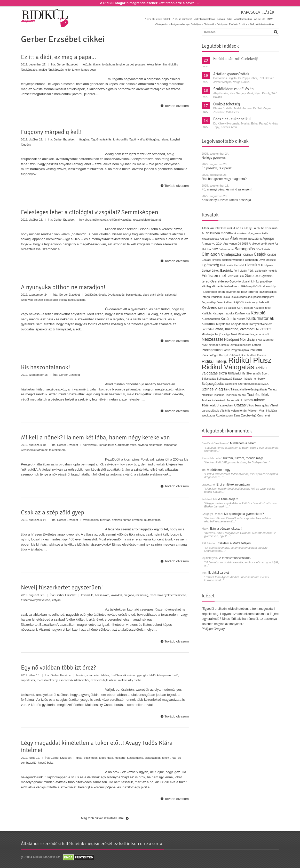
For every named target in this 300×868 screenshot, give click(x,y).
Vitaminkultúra (268, 411)
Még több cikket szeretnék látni (102, 818)
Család (272, 255)
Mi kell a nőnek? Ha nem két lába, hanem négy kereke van (95, 437)
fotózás (87, 64)
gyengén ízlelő (146, 675)
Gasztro (252, 276)
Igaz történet (250, 292)
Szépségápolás (213, 384)
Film (241, 276)
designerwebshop (233, 260)
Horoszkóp (269, 286)
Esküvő (206, 271)
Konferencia (243, 313)
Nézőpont (232, 340)
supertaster (28, 680)
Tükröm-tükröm (253, 400)
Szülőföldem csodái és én (233, 89)
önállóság (91, 295)
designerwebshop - (180, 24)
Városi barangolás (258, 405)
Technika (219, 395)
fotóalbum (108, 64)
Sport (265, 373)
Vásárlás (225, 411)
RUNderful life (237, 373)
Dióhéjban (251, 260)
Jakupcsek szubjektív (261, 297)
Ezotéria (226, 270)
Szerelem (231, 384)
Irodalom (216, 297)
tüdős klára (106, 758)
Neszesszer (212, 339)
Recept (223, 355)
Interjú (206, 297)
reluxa (165, 139)
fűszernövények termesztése (168, 595)
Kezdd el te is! (262, 308)
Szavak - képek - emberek (249, 379)
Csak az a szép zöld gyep (53, 512)
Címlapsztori (232, 254)
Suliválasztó (224, 379)
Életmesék (226, 265)
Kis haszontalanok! (45, 367)
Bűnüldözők (263, 249)
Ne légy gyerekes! (214, 158)
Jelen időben (225, 302)
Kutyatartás (223, 324)
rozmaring (142, 595)
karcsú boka (46, 763)
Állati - (230, 19)
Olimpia (224, 345)
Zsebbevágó (249, 415)
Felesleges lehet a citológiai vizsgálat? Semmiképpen (90, 212)
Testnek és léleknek (214, 400)
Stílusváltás (209, 379)
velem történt (239, 411)
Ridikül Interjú (215, 361)
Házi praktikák (263, 281)
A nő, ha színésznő (266, 228)
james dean (89, 70)
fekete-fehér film (157, 64)
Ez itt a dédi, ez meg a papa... (58, 57)
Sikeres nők (254, 373)
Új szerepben (225, 405)
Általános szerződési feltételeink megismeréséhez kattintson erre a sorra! (92, 844)
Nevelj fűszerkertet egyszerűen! (62, 587)
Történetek (209, 405)
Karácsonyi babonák (257, 302)
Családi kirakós (211, 260)
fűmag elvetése (133, 520)
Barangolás (245, 249)
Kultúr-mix (228, 319)
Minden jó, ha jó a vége (216, 334)
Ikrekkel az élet (219, 573)
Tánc (227, 389)
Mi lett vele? (264, 329)
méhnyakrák (100, 220)
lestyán (56, 600)
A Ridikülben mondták (218, 233)
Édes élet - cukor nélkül (232, 119)
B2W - (271, 19)
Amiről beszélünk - (244, 19)
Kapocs (239, 302)
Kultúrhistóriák (260, 318)
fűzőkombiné (135, 758)
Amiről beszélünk (250, 239)
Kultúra (241, 319)
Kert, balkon (245, 308)
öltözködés (91, 758)
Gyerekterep (220, 281)
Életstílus (253, 265)
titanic (97, 64)
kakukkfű (116, 595)
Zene (237, 415)
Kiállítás (207, 313)
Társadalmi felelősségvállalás (249, 389)
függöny (84, 139)
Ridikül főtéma (257, 355)
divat (79, 758)
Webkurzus (208, 415)
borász (81, 675)
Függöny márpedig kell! (51, 132)
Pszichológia (210, 355)
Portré (226, 350)
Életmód (239, 265)
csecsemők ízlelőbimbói (74, 680)
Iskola (226, 297)
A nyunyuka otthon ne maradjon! (63, 287)
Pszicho (256, 350)
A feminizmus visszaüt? (235, 558)
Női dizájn (248, 339)
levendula (87, 595)
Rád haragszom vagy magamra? (224, 179)
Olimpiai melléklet (240, 345)
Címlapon (211, 254)
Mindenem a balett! (243, 443)
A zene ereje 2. (228, 499)
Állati (234, 238)
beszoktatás (134, 295)
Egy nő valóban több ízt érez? (58, 667)
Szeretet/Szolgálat (249, 384)
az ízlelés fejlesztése (104, 680)
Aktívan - (222, 19)
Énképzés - (222, 24)
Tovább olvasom (177, 106)
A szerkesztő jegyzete (248, 233)
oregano (129, 595)
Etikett (215, 271)
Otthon (256, 345)
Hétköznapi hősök (251, 286)
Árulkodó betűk (258, 244)
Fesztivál (232, 276)
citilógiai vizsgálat (120, 220)
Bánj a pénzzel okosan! (226, 529)
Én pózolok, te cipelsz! (217, 168)
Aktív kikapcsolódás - (205, 19)
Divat (262, 260)
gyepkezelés (91, 520)
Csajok (260, 254)
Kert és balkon (227, 308)
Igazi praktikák (268, 292)
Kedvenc (209, 307)
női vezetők (90, 445)
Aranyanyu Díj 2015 (236, 244)
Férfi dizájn (240, 271)
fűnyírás (105, 520)
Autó (271, 244)
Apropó (268, 239)
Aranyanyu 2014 (212, 244)
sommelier (93, 675)
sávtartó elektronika (150, 445)
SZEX (265, 384)
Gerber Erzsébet (67, 64)
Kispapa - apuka (223, 313)
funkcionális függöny (126, 139)
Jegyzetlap (209, 302)
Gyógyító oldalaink (241, 281)
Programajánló (240, 350)
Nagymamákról (260, 334)
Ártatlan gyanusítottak (231, 74)
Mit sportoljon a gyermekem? (244, 514)
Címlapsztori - (163, 24)
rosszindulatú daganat (147, 220)
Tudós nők (233, 400)
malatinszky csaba (130, 680)
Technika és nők (236, 395)
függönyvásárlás (101, 139)
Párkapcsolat (212, 350)
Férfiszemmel (214, 276)
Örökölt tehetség (227, 104)
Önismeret (263, 415)
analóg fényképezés (51, 70)
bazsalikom (102, 595)
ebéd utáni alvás (153, 295)
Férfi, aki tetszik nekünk (262, 24)
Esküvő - (234, 24)
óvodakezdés (116, 295)
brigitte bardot (125, 64)
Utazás (240, 405)
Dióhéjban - (197, 24)
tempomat (170, 445)
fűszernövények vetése (35, 600)
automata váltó (127, 445)
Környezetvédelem (261, 324)
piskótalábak (153, 758)
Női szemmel (266, 340)
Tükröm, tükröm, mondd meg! (243, 458)
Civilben (248, 255)
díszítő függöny (150, 139)
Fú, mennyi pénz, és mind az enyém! (227, 189)
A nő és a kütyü (243, 228)
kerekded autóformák (34, 450)
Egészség (210, 265)
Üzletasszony (225, 415)
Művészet (244, 334)
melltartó (120, 758)
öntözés (117, 520)
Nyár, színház (210, 345)
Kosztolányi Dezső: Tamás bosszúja (226, 200)
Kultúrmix (208, 324)
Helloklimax (232, 286)
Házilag (206, 286)
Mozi (234, 334)
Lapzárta (207, 329)
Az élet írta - (260, 19)
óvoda (102, 295)
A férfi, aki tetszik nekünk (217, 228)
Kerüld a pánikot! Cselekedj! (236, 59)
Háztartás (218, 286)
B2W (215, 249)
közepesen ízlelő (168, 675)
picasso (140, 64)
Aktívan (224, 239)
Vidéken (253, 411)
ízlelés (105, 675)
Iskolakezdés (239, 297)
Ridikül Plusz (250, 360)
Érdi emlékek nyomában (233, 485)
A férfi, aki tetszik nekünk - (158, 19)
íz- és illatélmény (47, 680)
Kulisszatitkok (211, 319)
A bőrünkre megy (219, 470)
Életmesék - (210, 24)
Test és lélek (258, 394)
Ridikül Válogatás (229, 367)
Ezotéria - (244, 24)
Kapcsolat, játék (258, 12)
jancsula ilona (77, 300)
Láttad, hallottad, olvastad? (234, 329)
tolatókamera (57, 450)
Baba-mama (226, 249)
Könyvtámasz (240, 324)
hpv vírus (85, 220)
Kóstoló (258, 313)
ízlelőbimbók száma (123, 675)
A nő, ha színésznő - (183, 19)
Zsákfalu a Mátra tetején (234, 543)
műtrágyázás (152, 520)
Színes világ (212, 389)
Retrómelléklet (238, 355)
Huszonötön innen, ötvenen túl (221, 292)
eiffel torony (73, 70)
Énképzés (267, 265)
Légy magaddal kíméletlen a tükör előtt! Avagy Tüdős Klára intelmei (97, 746)
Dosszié (271, 260)
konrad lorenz (108, 445)
